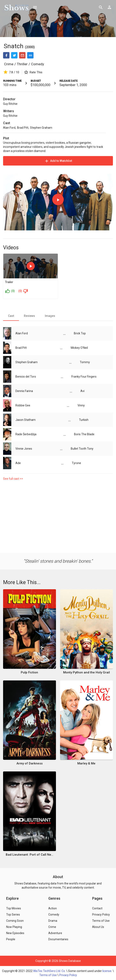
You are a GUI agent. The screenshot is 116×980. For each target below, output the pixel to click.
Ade (18, 463)
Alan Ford (9, 128)
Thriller (22, 64)
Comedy (38, 64)
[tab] (11, 316)
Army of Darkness (30, 763)
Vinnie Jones (24, 449)
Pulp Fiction (29, 672)
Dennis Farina (24, 391)
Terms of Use (48, 975)
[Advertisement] (58, 518)
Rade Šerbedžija (26, 434)
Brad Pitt (23, 128)
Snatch (14, 46)
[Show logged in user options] (109, 7)
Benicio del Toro (26, 377)
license (107, 971)
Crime (9, 64)
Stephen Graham (41, 128)
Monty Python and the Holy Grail (86, 672)
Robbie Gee (23, 405)
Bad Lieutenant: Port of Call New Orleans (30, 855)
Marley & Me (86, 763)
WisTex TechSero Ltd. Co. (49, 971)
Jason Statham (26, 420)
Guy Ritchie (10, 104)
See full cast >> (13, 479)
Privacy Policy (68, 975)
